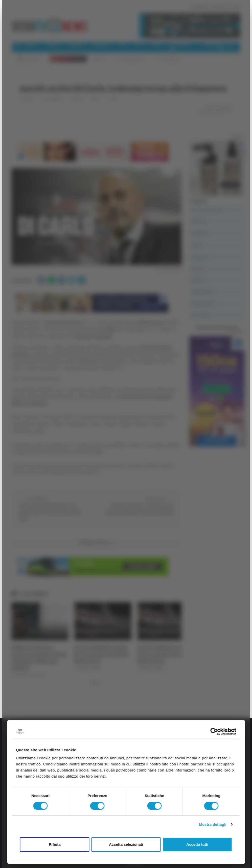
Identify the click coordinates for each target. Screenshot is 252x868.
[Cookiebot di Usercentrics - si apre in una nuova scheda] (214, 732)
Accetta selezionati (126, 844)
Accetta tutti (197, 844)
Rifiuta (55, 844)
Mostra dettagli (213, 824)
